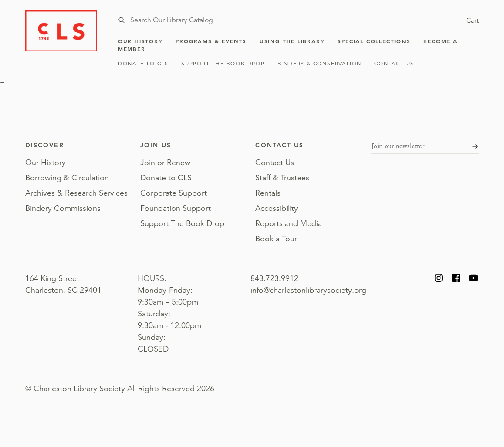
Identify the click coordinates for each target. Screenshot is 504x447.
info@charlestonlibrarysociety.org (308, 290)
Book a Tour (276, 239)
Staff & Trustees (282, 178)
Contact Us (394, 63)
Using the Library (292, 41)
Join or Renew (165, 163)
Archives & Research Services (76, 193)
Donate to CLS (143, 63)
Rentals (268, 193)
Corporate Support (174, 193)
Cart (472, 20)
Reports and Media (289, 223)
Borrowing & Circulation (67, 178)
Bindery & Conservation (320, 63)
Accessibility (277, 208)
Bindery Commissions (63, 208)
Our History (140, 41)
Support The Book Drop (223, 63)
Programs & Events (211, 41)
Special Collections (374, 41)
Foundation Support (176, 208)
